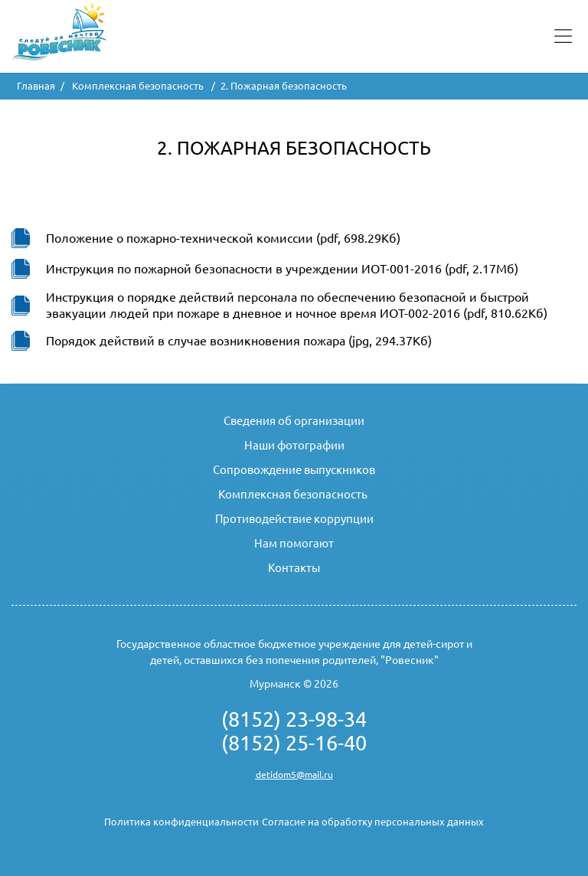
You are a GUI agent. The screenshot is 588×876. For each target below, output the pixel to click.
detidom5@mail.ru (294, 775)
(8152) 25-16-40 (294, 743)
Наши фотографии (294, 445)
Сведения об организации (294, 421)
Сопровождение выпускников (294, 470)
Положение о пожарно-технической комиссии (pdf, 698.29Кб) (223, 238)
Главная (36, 86)
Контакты (294, 568)
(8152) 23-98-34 (294, 719)
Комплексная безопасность (139, 86)
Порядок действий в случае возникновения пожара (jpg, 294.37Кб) (239, 341)
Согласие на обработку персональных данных (373, 822)
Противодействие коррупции (294, 519)
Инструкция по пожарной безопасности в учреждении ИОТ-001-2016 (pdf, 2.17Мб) (282, 269)
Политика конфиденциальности (181, 822)
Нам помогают (294, 543)
